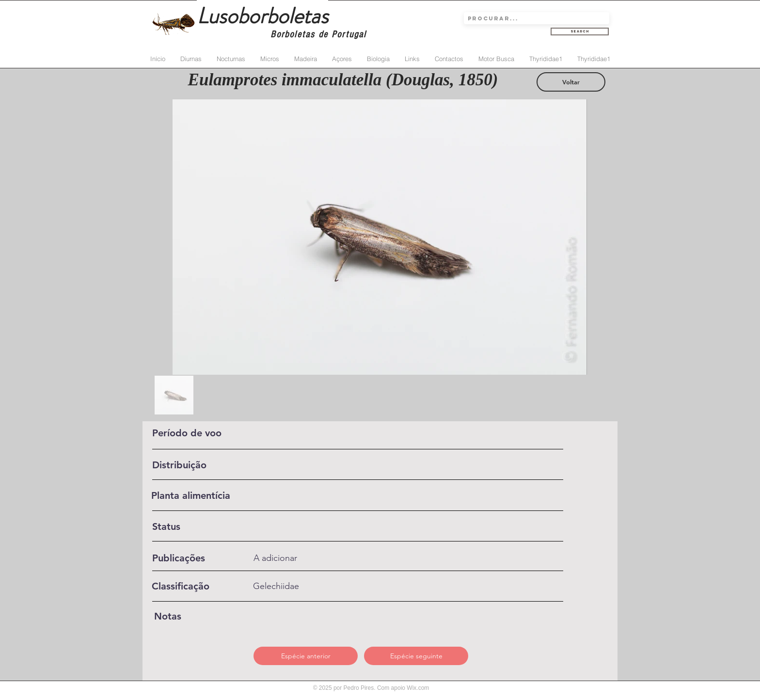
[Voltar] (571, 82)
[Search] (580, 32)
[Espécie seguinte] (416, 656)
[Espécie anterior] (306, 656)
